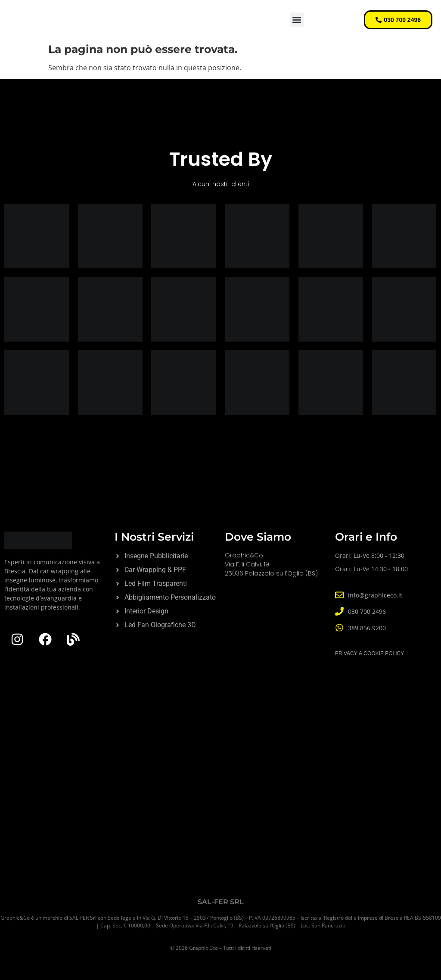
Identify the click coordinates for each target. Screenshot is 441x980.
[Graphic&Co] (220, 791)
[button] (297, 20)
